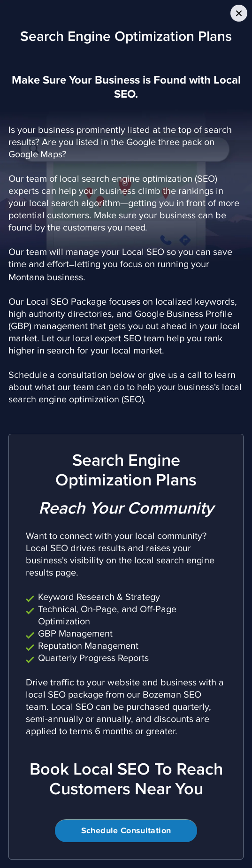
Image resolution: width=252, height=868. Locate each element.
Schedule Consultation (126, 831)
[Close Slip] (239, 13)
